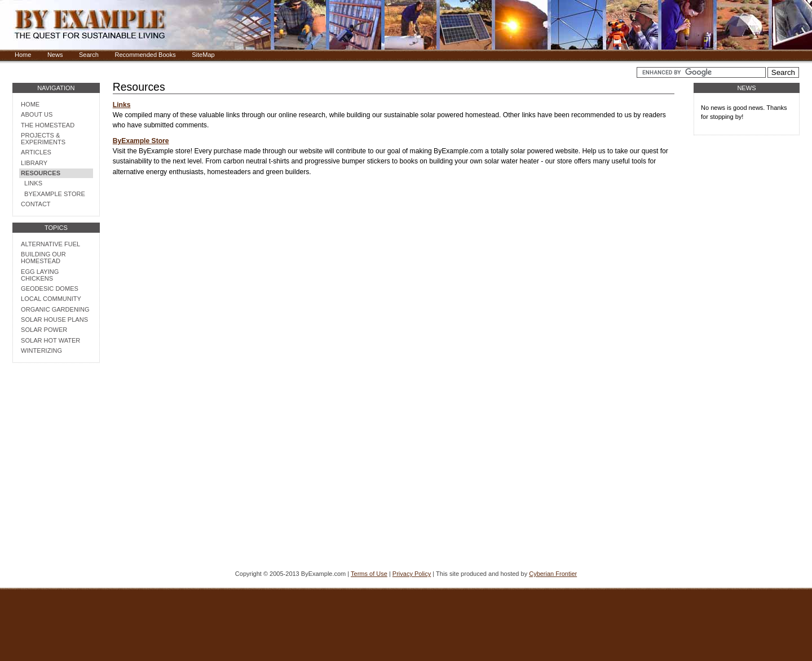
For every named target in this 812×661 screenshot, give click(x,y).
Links (122, 105)
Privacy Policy (412, 574)
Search (89, 55)
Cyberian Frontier (553, 574)
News (55, 55)
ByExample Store (141, 141)
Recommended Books (145, 55)
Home (23, 55)
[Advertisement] (56, 496)
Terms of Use (369, 574)
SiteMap (203, 55)
